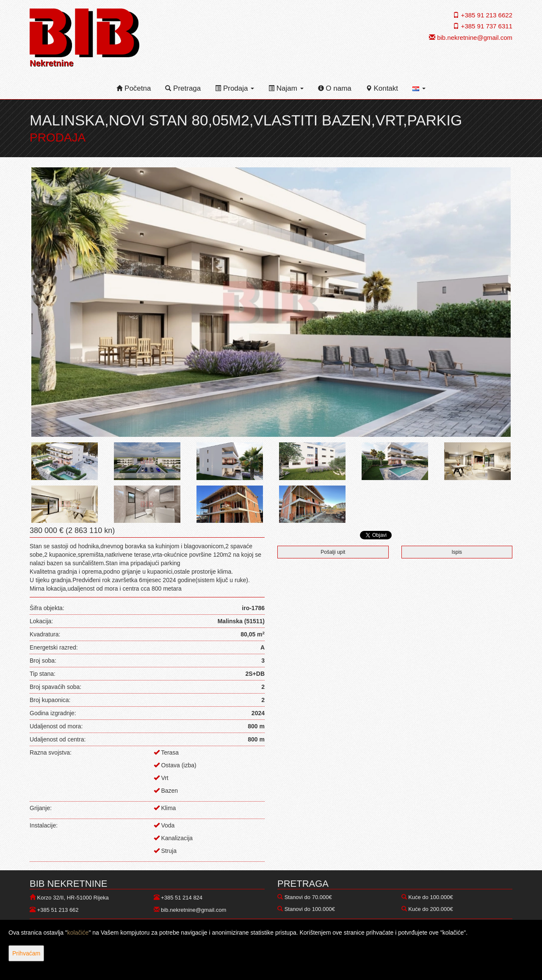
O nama (335, 88)
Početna (134, 88)
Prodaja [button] (235, 88)
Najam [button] (286, 88)
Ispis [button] (457, 552)
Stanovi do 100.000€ (310, 909)
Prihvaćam (26, 953)
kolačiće (78, 933)
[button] (419, 89)
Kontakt (382, 88)
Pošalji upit (333, 552)
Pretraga (183, 88)
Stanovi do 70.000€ (308, 897)
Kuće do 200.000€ (431, 909)
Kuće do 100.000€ (431, 897)
